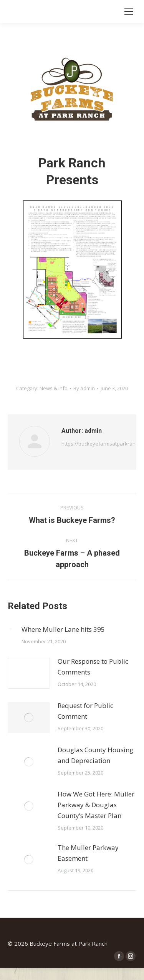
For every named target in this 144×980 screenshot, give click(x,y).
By (84, 388)
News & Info (54, 388)
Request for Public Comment (85, 711)
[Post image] (11, 629)
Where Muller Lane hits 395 (63, 629)
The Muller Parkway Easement (88, 853)
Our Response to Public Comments (93, 667)
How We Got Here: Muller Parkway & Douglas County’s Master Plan (96, 805)
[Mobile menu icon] (129, 12)
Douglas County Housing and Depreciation (95, 755)
